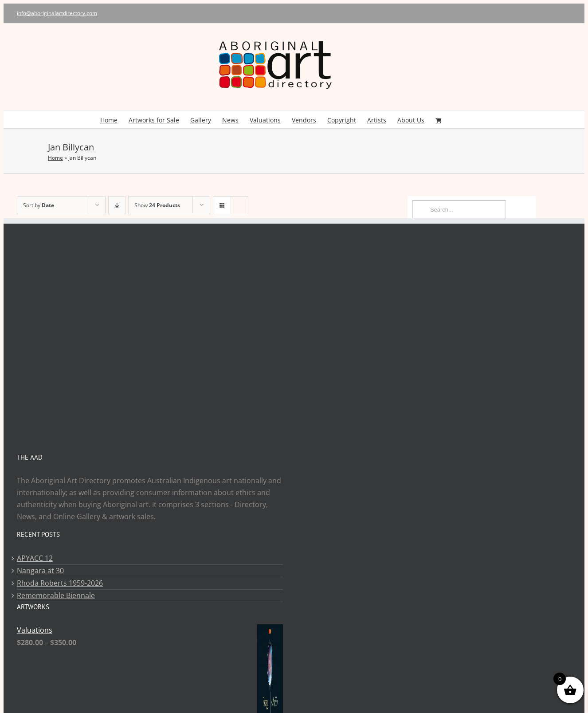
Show (157, 205)
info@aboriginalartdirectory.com (57, 13)
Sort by (39, 205)
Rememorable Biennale (56, 595)
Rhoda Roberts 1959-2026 (60, 583)
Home (55, 158)
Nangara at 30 (40, 571)
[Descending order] (117, 205)
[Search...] (459, 209)
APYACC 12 (35, 558)
